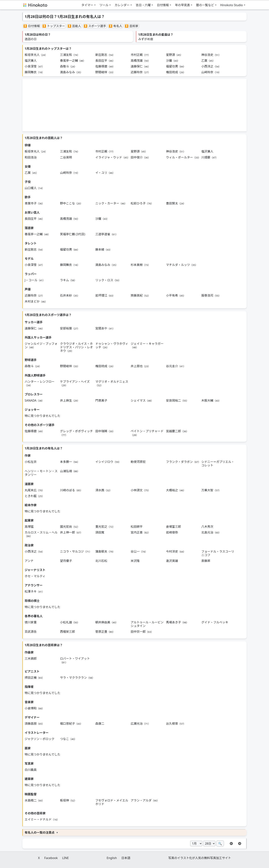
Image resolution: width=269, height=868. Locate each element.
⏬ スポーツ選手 (95, 26)
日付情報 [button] (163, 5)
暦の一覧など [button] (205, 5)
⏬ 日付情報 (32, 26)
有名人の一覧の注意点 (40, 832)
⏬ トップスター (54, 26)
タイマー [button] (87, 5)
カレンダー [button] (122, 5)
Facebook (51, 858)
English (112, 858)
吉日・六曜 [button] (143, 5)
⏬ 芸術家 (132, 26)
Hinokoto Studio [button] (232, 5)
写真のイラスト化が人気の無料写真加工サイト (200, 858)
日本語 (126, 858)
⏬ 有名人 (115, 26)
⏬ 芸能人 (74, 26)
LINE (65, 858)
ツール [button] (104, 5)
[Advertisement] (134, 105)
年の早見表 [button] (182, 5)
